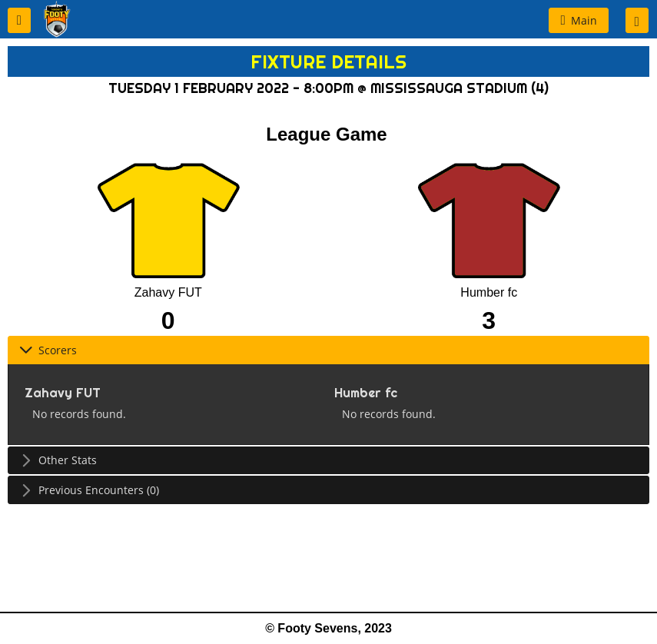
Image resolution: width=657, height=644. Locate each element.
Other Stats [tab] (58, 460)
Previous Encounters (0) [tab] (89, 490)
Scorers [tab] (48, 350)
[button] (19, 20)
